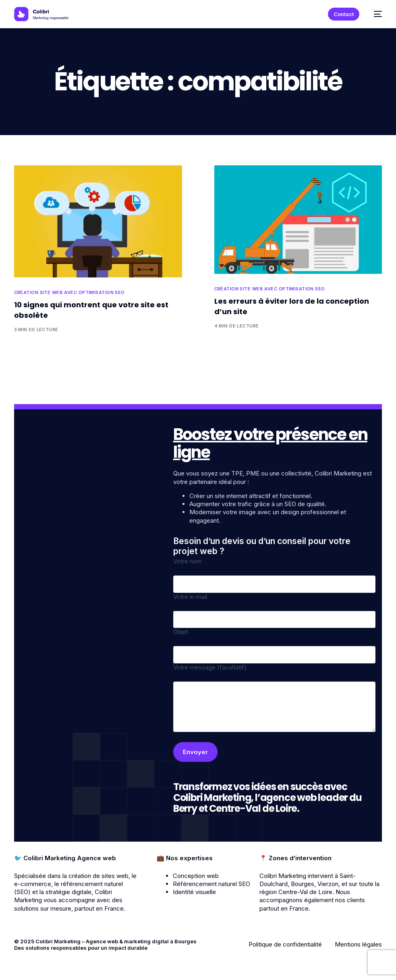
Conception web (196, 876)
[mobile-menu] (375, 14)
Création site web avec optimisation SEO (69, 293)
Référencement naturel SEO (211, 884)
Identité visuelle (194, 892)
